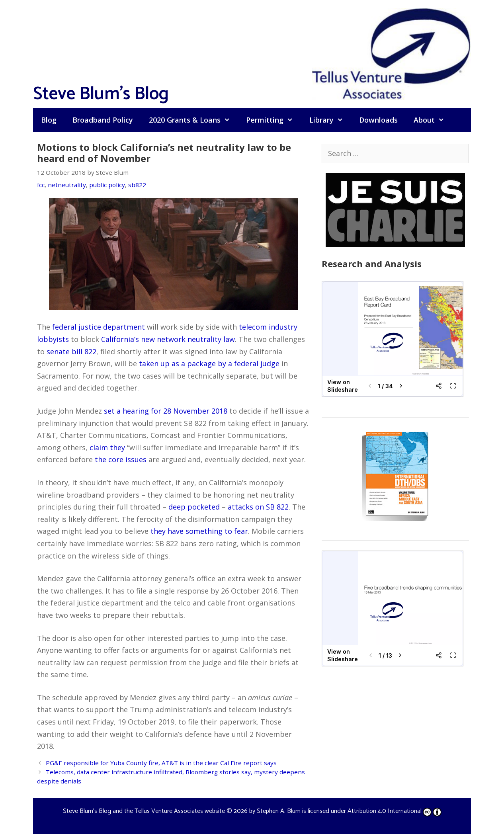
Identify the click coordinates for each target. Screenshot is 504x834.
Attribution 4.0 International (395, 811)
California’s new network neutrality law (168, 339)
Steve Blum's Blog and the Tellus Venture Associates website (144, 811)
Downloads (378, 120)
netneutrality (67, 185)
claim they (107, 447)
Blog (49, 120)
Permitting (273, 120)
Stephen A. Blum (279, 811)
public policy (107, 185)
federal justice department (99, 327)
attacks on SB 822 (258, 507)
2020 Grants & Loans (193, 120)
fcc (41, 185)
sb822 (137, 185)
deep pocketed (194, 507)
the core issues (121, 459)
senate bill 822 (71, 352)
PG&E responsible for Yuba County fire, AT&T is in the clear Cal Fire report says (161, 763)
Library (330, 120)
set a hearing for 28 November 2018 (166, 411)
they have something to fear (199, 531)
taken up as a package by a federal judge (209, 363)
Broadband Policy (103, 120)
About (433, 120)
